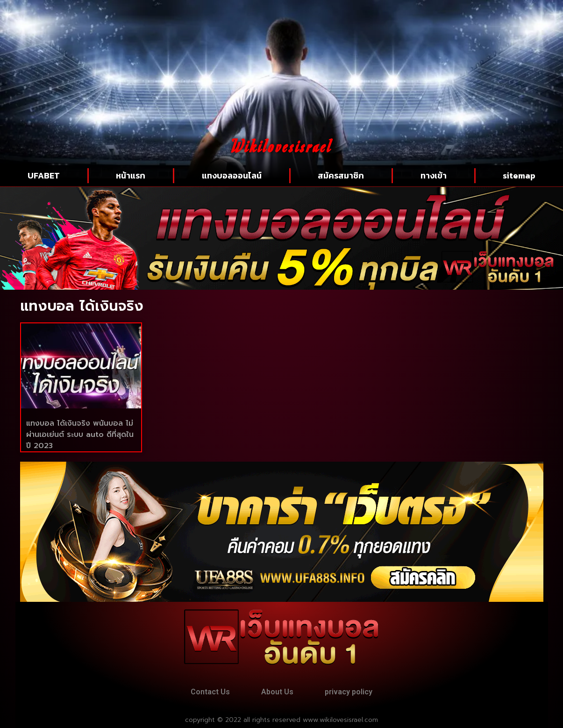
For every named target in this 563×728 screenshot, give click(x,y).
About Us (277, 692)
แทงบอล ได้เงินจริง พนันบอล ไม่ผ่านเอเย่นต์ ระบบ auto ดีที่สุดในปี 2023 (80, 435)
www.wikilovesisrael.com (340, 720)
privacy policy (349, 692)
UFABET (44, 175)
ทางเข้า (434, 175)
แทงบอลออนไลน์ (232, 175)
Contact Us (210, 692)
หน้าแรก (131, 175)
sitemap (519, 175)
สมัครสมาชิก (341, 175)
